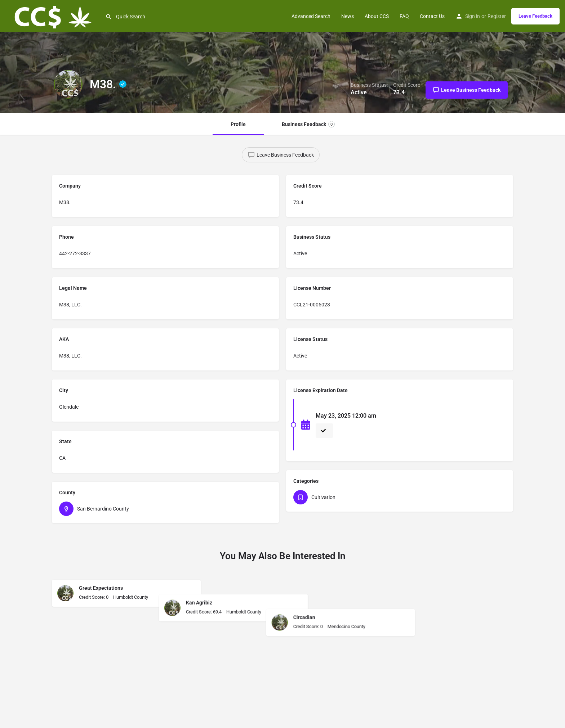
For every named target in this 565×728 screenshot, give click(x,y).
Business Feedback (308, 124)
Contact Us (432, 16)
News (348, 16)
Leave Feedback (535, 16)
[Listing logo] (68, 84)
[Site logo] (53, 15)
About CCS (377, 16)
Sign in (473, 16)
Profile (238, 124)
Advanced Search (311, 16)
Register (497, 16)
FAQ (404, 16)
